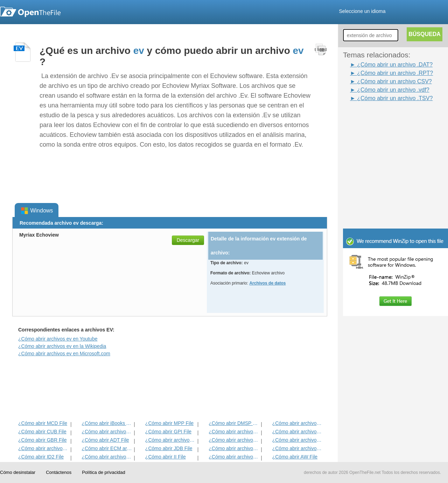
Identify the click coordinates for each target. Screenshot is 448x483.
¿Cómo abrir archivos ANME (234, 440)
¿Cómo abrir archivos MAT (107, 457)
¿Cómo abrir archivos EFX (298, 440)
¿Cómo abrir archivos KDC (234, 457)
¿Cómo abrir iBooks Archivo (107, 423)
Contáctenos (59, 472)
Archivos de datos (267, 283)
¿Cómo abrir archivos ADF (298, 423)
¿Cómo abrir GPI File (168, 432)
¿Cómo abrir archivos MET (107, 432)
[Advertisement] (385, 118)
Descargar (188, 240)
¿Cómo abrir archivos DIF (298, 432)
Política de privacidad (104, 472)
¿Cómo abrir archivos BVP (171, 440)
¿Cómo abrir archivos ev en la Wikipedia (62, 346)
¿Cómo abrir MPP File (169, 423)
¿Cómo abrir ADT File (105, 440)
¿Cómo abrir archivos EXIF (44, 448)
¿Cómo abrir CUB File (42, 432)
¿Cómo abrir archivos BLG (298, 448)
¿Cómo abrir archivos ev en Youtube (58, 339)
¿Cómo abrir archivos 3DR (234, 432)
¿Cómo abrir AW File (295, 457)
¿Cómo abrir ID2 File (41, 457)
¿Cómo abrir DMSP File (234, 423)
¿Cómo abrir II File (166, 457)
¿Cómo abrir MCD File (43, 423)
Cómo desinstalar (18, 472)
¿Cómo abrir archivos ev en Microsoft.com (64, 353)
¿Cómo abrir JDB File (169, 448)
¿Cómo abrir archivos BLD (234, 448)
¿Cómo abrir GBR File (42, 440)
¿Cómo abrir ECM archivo (107, 448)
